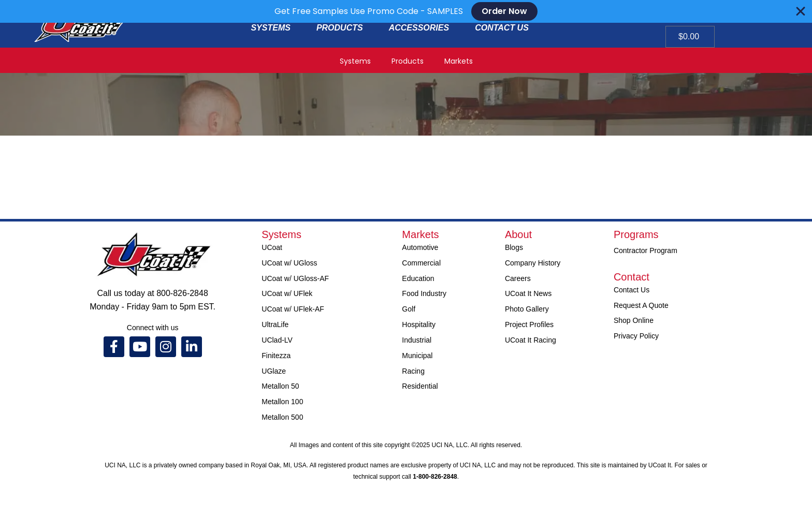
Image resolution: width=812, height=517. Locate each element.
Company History (533, 263)
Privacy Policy (636, 336)
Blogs (514, 247)
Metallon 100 (282, 402)
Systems (355, 61)
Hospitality (419, 324)
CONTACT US (502, 28)
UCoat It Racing (531, 340)
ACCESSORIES (419, 28)
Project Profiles (529, 324)
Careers (518, 278)
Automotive (420, 247)
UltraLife (275, 324)
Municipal (417, 356)
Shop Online (634, 320)
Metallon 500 (282, 417)
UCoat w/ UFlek (287, 293)
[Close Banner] (801, 11)
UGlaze (274, 371)
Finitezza (276, 356)
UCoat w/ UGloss (289, 263)
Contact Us (632, 290)
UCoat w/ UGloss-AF (295, 278)
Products (408, 61)
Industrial (417, 340)
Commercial (421, 263)
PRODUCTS (340, 28)
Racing (413, 371)
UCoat (272, 247)
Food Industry (424, 293)
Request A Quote (641, 305)
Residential (420, 386)
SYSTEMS (270, 28)
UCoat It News (528, 293)
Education (418, 278)
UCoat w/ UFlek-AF (293, 309)
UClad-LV (277, 340)
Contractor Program (646, 250)
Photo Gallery (527, 309)
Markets (459, 61)
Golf (409, 309)
